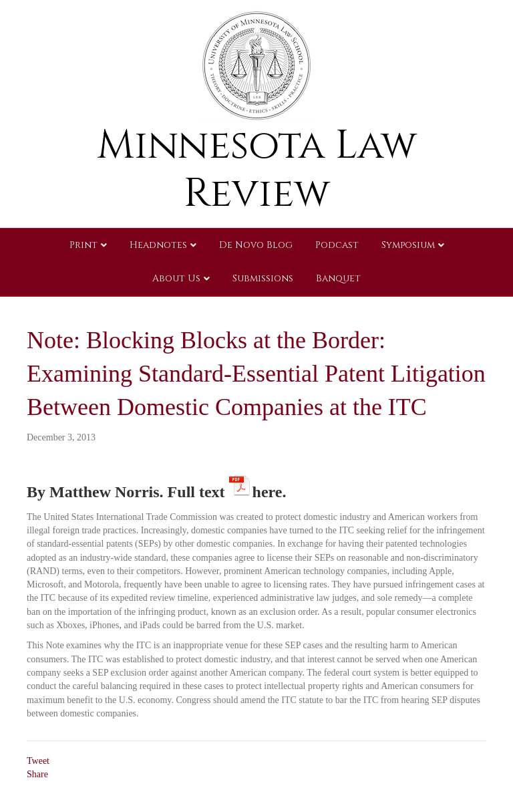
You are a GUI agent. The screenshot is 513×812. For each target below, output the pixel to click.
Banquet (338, 278)
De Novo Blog (256, 245)
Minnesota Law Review (257, 169)
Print (83, 245)
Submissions (263, 278)
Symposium (408, 245)
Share (37, 774)
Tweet (38, 761)
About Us (176, 278)
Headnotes (158, 245)
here (268, 490)
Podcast (337, 245)
